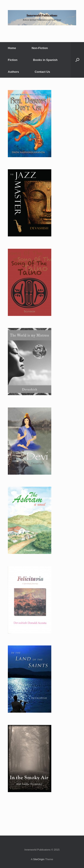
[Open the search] (77, 60)
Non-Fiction (40, 48)
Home (12, 48)
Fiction (13, 60)
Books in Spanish (45, 60)
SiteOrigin (39, 859)
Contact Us (42, 72)
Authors (13, 72)
